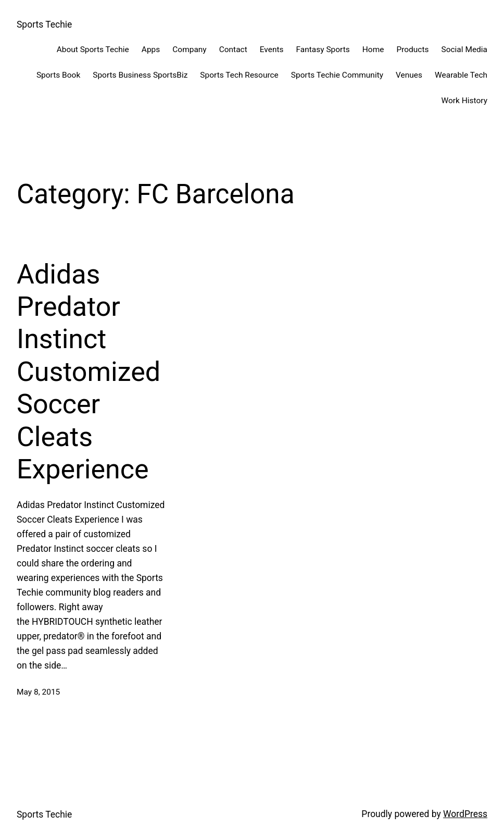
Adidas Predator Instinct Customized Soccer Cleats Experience (89, 372)
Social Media (465, 50)
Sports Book (58, 75)
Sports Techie (44, 24)
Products (412, 50)
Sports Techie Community (337, 75)
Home (373, 50)
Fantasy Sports (323, 50)
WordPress (465, 814)
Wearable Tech (461, 75)
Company (189, 50)
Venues (409, 75)
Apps (151, 50)
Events (272, 50)
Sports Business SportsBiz (140, 75)
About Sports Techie (93, 50)
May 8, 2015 (38, 692)
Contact (233, 50)
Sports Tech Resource (239, 75)
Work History (464, 101)
